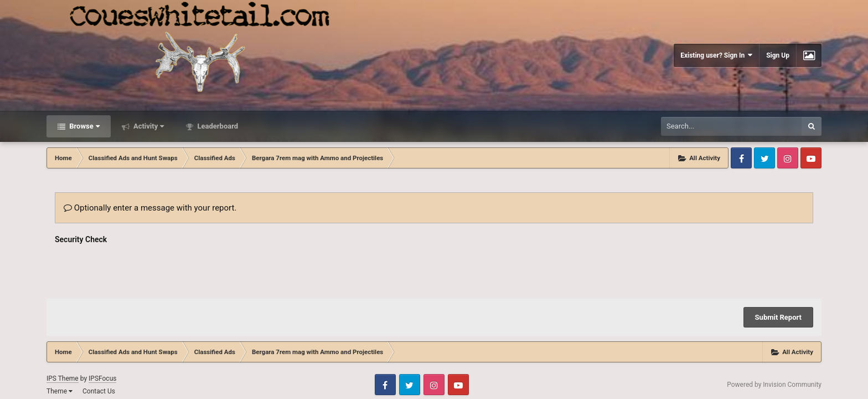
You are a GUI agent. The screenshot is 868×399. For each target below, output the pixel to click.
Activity (148, 126)
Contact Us (99, 391)
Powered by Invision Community (774, 385)
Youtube (811, 158)
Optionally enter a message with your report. (150, 208)
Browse (84, 126)
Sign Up (778, 55)
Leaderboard (217, 126)
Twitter (764, 158)
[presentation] (139, 269)
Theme (60, 391)
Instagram (788, 158)
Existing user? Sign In (716, 55)
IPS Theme (63, 378)
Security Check (81, 239)
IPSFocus (102, 378)
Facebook (741, 158)
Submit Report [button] (778, 317)
